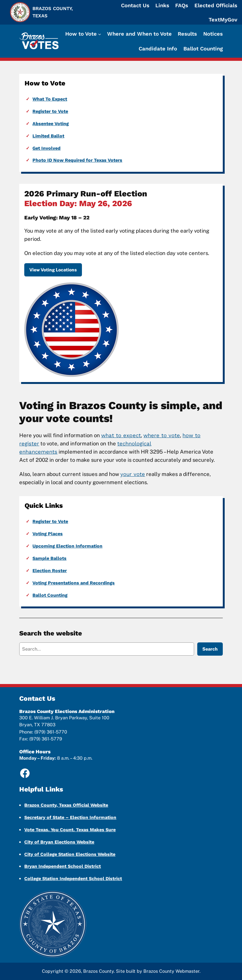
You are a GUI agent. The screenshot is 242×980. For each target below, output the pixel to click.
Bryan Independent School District (63, 866)
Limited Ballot (48, 136)
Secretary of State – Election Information (70, 817)
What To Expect (50, 99)
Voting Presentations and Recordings (74, 583)
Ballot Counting (50, 595)
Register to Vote (50, 111)
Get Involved (46, 148)
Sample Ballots (49, 558)
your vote (133, 474)
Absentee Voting (51, 124)
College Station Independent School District (73, 879)
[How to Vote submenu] (83, 34)
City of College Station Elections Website (70, 854)
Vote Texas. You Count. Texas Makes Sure (70, 830)
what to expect (121, 435)
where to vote (162, 435)
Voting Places (48, 534)
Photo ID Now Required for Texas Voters (77, 160)
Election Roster (50, 571)
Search (210, 649)
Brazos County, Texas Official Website (66, 805)
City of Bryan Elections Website (59, 842)
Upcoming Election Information (67, 546)
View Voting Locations (53, 270)
